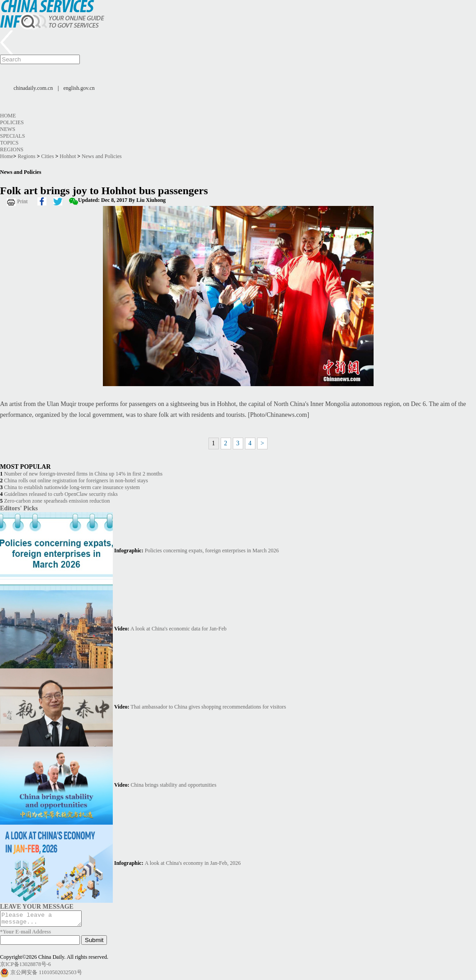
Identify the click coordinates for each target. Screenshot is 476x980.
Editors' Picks (19, 508)
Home (8, 116)
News (8, 129)
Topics (9, 143)
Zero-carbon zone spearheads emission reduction (57, 501)
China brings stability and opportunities (174, 785)
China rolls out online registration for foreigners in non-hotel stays (76, 481)
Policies (12, 122)
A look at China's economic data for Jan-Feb (178, 629)
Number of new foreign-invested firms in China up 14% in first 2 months (83, 474)
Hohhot (68, 156)
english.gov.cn (79, 88)
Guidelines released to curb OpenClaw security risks (61, 494)
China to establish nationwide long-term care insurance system (72, 487)
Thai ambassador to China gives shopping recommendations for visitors (208, 707)
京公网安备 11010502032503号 (46, 975)
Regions (12, 149)
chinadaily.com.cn (33, 88)
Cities (47, 156)
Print (22, 201)
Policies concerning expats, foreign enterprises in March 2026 (212, 551)
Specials (12, 136)
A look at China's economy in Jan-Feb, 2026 (193, 863)
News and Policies (102, 156)
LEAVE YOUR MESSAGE (37, 906)
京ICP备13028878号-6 (25, 967)
